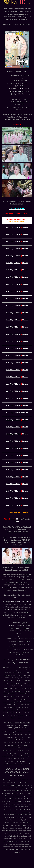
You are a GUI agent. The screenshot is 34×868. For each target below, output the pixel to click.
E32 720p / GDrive (13, 448)
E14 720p (10, 320)
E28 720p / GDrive (13, 420)
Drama (26, 89)
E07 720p (10, 270)
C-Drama (26, 91)
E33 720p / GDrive (13, 455)
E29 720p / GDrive (13, 427)
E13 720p (10, 313)
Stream (25, 227)
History (11, 91)
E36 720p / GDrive (13, 477)
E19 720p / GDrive (13, 356)
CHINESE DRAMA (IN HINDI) (19, 602)
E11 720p (10, 298)
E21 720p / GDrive (13, 370)
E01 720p (10, 227)
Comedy (20, 89)
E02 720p (10, 234)
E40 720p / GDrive (13, 505)
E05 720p (10, 256)
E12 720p (10, 306)
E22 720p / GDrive (13, 377)
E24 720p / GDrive (13, 391)
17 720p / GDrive (14, 341)
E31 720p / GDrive (13, 441)
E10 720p (10, 291)
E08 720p (10, 277)
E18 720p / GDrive (13, 348)
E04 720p (10, 249)
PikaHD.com (12, 610)
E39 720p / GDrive (14, 498)
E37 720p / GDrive (13, 484)
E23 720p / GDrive (13, 384)
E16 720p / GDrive (13, 334)
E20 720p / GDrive (13, 363)
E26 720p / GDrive (13, 405)
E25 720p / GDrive (13, 398)
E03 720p (10, 241)
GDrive (18, 227)
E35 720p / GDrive (13, 470)
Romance (19, 91)
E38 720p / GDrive (13, 491)
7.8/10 (25, 81)
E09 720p (10, 284)
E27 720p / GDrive (13, 413)
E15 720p (10, 327)
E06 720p (10, 263)
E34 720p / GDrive (13, 462)
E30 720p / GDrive (13, 434)
